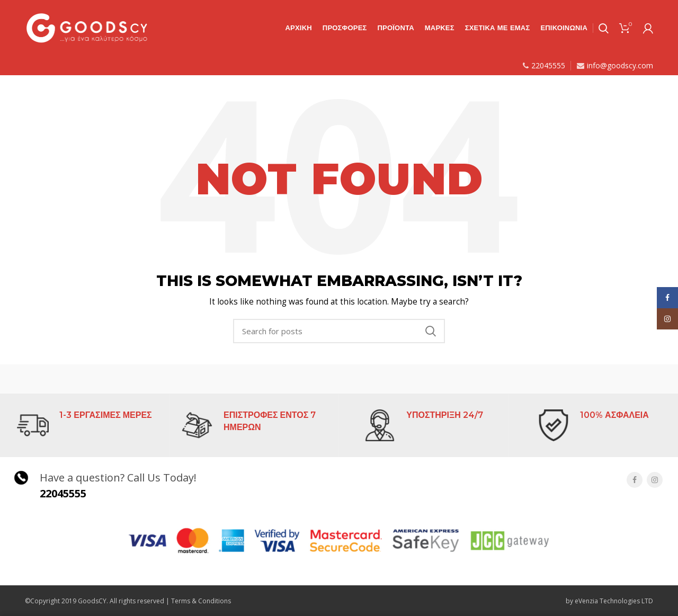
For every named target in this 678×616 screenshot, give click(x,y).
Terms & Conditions (201, 601)
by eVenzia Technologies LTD (609, 601)
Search (431, 331)
